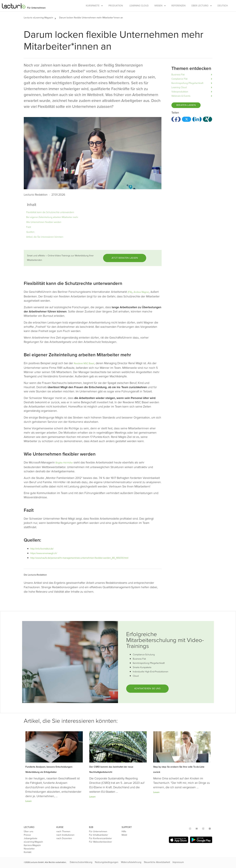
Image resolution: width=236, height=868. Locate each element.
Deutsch (223, 6)
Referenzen (178, 6)
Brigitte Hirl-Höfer (64, 463)
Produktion (116, 6)
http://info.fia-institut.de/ (42, 549)
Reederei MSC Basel (84, 363)
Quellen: (30, 232)
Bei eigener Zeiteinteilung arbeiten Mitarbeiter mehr (52, 217)
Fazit (29, 227)
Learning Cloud (139, 6)
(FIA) (130, 292)
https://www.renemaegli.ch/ (44, 553)
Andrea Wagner (141, 292)
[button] (57, 18)
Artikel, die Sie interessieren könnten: (45, 237)
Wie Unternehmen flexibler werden (44, 222)
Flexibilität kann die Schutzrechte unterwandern (50, 212)
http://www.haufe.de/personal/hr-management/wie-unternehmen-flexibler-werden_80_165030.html (79, 558)
